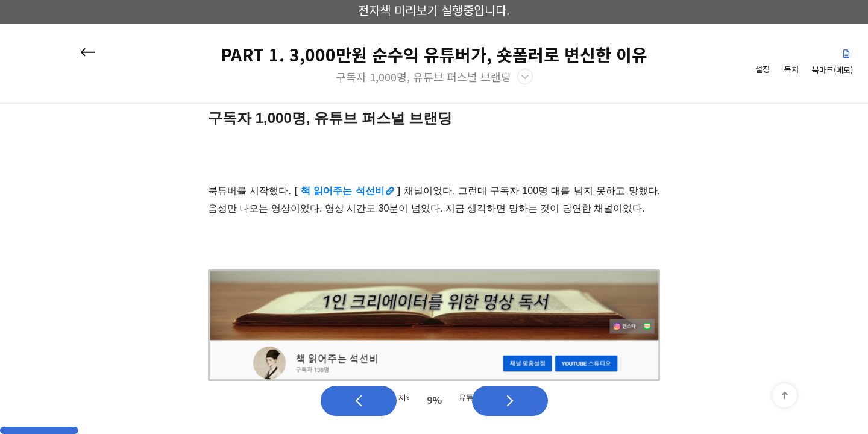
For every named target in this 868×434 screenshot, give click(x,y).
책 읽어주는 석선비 (343, 191)
